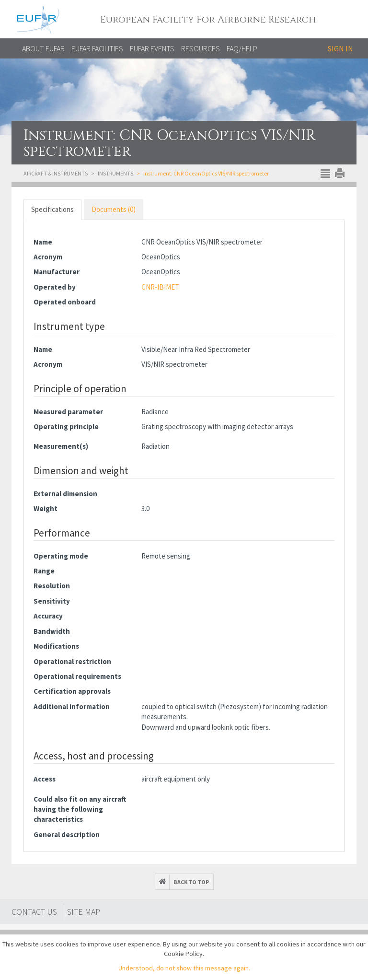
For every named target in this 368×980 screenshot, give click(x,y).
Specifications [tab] (52, 209)
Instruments (115, 173)
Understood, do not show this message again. (184, 968)
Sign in (340, 48)
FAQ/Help (242, 48)
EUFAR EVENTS (152, 48)
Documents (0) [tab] (114, 209)
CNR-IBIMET (160, 287)
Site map (84, 912)
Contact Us (34, 912)
